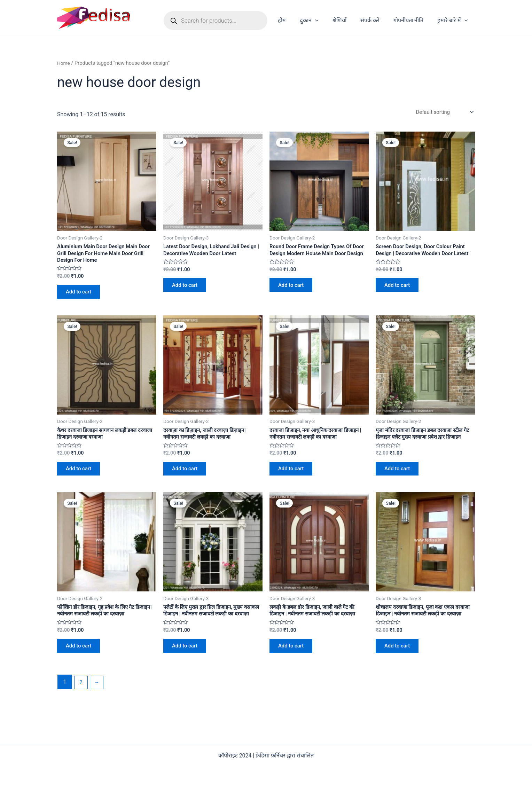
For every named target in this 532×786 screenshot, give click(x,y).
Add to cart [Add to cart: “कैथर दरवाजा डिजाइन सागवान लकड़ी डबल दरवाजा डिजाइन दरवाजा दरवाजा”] (81, 477)
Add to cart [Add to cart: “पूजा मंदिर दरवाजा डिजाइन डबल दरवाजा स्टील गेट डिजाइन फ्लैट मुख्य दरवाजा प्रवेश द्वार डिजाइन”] (400, 484)
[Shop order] (442, 112)
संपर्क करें (377, 20)
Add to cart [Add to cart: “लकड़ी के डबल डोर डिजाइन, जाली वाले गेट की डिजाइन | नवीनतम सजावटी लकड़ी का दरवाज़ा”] (294, 665)
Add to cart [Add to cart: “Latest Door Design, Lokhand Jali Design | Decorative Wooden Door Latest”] (187, 296)
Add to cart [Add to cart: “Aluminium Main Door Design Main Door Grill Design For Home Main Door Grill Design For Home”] (81, 296)
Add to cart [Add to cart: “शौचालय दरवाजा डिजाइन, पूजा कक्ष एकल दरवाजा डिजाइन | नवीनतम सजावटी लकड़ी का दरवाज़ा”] (400, 672)
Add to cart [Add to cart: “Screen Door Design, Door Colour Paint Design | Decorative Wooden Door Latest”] (400, 296)
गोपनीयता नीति (413, 20)
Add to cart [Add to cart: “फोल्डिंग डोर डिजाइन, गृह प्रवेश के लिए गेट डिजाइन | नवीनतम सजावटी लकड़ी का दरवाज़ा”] (81, 665)
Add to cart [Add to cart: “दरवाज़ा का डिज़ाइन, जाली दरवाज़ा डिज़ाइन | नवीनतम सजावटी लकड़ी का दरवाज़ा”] (187, 477)
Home (64, 63)
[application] (328, 21)
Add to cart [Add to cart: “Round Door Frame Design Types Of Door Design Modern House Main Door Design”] (294, 296)
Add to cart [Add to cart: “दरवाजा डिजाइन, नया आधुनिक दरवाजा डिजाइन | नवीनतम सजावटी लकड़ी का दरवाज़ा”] (294, 477)
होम (297, 20)
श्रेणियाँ (349, 20)
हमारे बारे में (454, 21)
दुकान (322, 21)
